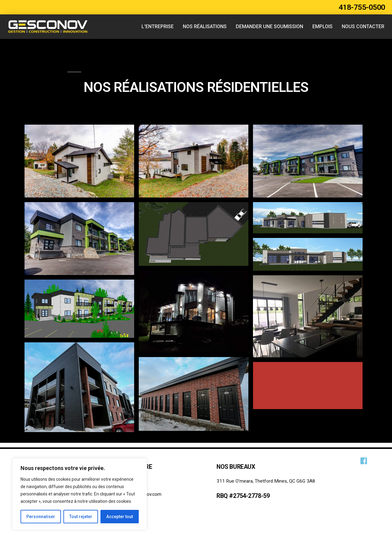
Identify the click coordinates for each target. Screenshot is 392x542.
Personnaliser (41, 517)
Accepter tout (120, 517)
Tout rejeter (81, 517)
